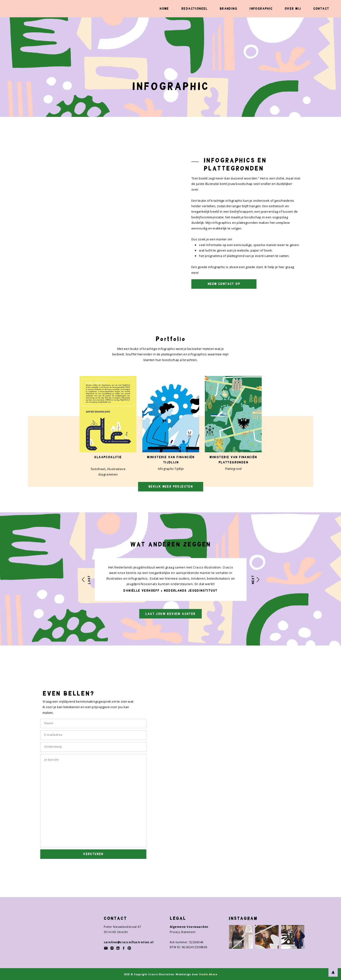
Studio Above (208, 974)
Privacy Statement (183, 932)
